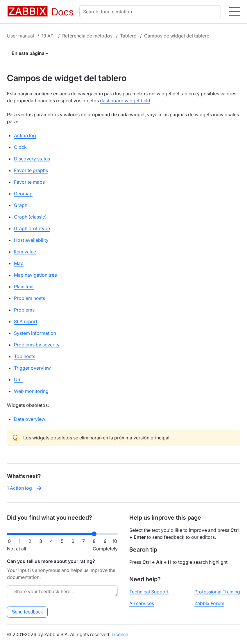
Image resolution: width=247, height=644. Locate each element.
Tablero (128, 36)
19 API (48, 36)
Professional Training (217, 592)
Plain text (24, 287)
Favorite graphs (31, 170)
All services (142, 603)
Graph (21, 205)
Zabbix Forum (209, 603)
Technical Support (149, 592)
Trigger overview (32, 368)
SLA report (26, 321)
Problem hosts (29, 298)
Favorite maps (29, 182)
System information (35, 333)
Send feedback (27, 612)
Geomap (23, 194)
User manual (20, 36)
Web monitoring (31, 391)
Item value (25, 252)
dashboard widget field (125, 101)
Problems (24, 310)
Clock (20, 147)
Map (19, 263)
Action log (25, 135)
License (120, 634)
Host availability (31, 240)
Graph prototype (32, 228)
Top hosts (25, 356)
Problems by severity (37, 345)
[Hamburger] (234, 12)
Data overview (30, 419)
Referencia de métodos (87, 36)
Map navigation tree (35, 275)
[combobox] (151, 12)
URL (18, 380)
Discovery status (32, 159)
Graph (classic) (30, 217)
